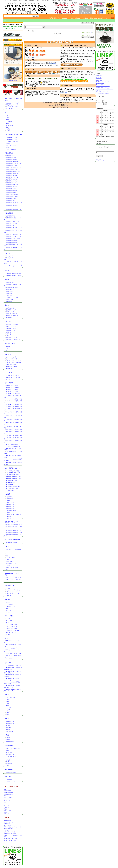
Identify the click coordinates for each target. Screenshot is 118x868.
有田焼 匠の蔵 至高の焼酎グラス (14, 525)
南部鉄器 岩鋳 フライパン (12, 169)
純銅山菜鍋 (8, 727)
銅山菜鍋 (8, 725)
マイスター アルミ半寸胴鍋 (12, 388)
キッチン (6, 804)
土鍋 (7, 116)
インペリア (8, 253)
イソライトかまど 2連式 (12, 140)
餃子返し (8, 623)
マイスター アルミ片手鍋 (12, 392)
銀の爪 (7, 762)
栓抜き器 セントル (10, 760)
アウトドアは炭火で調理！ (12, 107)
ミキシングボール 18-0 (11, 625)
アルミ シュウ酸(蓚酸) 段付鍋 (13, 446)
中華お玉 (8, 709)
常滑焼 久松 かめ (10, 282)
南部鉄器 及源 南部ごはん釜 (13, 221)
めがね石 (8, 147)
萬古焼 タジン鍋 (10, 312)
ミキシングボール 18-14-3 (12, 630)
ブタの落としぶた (10, 764)
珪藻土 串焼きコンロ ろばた (13, 324)
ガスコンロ (8, 354)
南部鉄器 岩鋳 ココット (11, 156)
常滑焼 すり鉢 (9, 294)
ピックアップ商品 (10, 109)
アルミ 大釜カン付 (10, 781)
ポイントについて (9, 822)
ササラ (7, 766)
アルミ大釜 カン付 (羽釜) (12, 141)
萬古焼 (7, 305)
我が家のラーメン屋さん (12, 564)
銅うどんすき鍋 (9, 731)
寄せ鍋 (7, 117)
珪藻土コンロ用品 (10, 344)
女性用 (6, 812)
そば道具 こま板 (10, 512)
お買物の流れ (7, 820)
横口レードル (9, 621)
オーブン (6, 799)
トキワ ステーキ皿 (10, 698)
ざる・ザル (8, 663)
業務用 (6, 809)
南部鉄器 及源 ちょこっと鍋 (13, 238)
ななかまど (8, 546)
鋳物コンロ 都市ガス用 (11, 359)
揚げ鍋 (7, 701)
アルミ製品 (8, 776)
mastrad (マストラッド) (12, 585)
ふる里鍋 (8, 129)
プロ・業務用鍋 (9, 383)
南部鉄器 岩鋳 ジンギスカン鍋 (13, 164)
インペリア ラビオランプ (12, 267)
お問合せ (77, 18)
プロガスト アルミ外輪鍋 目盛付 (14, 435)
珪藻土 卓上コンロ (10, 332)
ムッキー (8, 750)
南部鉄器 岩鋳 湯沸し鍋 (11, 191)
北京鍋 (7, 703)
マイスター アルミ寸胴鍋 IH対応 (14, 399)
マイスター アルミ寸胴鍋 (12, 386)
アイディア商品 (9, 746)
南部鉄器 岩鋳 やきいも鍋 (12, 185)
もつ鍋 (7, 123)
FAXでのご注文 (84, 18)
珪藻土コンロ (9, 321)
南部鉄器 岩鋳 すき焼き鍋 (12, 162)
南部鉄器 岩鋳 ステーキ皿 (12, 177)
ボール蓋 (8, 634)
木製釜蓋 (8, 143)
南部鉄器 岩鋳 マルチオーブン (13, 167)
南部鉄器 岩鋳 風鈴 (10, 200)
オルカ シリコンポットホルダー (14, 590)
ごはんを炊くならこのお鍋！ (13, 103)
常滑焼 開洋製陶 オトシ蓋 (12, 288)
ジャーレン (8, 707)
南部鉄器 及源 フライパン (12, 223)
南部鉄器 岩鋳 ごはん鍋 (11, 166)
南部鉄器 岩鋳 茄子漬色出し (13, 194)
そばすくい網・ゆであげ (12, 568)
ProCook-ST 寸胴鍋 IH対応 (12, 471)
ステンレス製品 (9, 616)
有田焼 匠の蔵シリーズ (11, 522)
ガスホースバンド (10, 369)
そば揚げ (8, 560)
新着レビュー (57, 18)
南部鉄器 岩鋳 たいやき (11, 181)
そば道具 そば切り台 (11, 510)
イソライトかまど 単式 (11, 138)
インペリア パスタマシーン (12, 256)
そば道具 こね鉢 (10, 503)
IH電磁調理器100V (9, 792)
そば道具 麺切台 (10, 518)
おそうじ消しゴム (10, 752)
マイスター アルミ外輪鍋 (12, 390)
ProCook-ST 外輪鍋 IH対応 (12, 475)
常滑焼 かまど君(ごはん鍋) (12, 297)
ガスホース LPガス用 (11, 365)
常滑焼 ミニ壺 (9, 292)
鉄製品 (7, 695)
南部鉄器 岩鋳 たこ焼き (11, 179)
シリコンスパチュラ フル (12, 592)
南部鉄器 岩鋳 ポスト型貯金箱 (13, 209)
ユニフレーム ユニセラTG (12, 375)
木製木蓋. (8, 738)
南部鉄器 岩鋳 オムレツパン (13, 173)
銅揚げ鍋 (8, 729)
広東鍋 (7, 705)
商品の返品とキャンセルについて (12, 827)
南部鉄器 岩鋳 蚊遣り (11, 198)
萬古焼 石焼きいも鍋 (11, 310)
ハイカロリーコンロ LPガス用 (13, 361)
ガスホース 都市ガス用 (11, 367)
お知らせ (64, 18)
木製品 (7, 735)
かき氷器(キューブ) (10, 606)
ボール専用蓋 (9, 659)
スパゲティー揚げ (10, 558)
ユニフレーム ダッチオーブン (13, 377)
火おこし (8, 348)
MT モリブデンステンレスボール (14, 654)
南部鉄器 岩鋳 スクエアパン (13, 189)
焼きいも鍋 (8, 610)
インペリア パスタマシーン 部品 (14, 265)
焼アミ (7, 350)
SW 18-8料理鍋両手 (11, 490)
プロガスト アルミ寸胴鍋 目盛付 (14, 430)
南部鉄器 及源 (9, 213)
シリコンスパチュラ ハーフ (12, 594)
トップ (6, 21)
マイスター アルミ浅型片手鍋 (13, 394)
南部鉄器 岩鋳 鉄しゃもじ (12, 196)
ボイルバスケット (10, 562)
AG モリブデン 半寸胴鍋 (12, 488)
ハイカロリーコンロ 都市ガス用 (14, 363)
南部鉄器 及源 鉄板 (10, 216)
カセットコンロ (8, 797)
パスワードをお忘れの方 (102, 161)
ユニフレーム (9, 372)
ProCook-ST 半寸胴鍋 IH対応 (13, 473)
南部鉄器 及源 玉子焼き (11, 240)
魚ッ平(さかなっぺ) (10, 754)
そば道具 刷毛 (9, 497)
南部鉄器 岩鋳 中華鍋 (11, 193)
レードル (8, 619)
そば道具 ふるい (10, 501)
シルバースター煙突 (11, 145)
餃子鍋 (7, 713)
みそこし (8, 569)
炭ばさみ (8, 346)
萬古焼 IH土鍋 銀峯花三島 (12, 316)
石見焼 (7, 271)
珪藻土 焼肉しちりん (11, 328)
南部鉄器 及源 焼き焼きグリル (13, 234)
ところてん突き (9, 604)
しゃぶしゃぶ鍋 (9, 125)
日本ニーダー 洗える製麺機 (12, 540)
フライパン (8, 699)
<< (91, 32)
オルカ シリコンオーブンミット (14, 588)
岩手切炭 (8, 379)
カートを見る (70, 18)
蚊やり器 (8, 602)
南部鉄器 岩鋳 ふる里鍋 (11, 160)
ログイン (106, 18)
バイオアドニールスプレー (12, 756)
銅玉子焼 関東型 (10, 722)
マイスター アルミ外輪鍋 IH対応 (14, 405)
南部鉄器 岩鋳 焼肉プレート (13, 175)
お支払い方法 (7, 825)
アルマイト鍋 (9, 779)
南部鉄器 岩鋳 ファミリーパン (13, 171)
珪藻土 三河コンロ (10, 330)
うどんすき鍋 (9, 121)
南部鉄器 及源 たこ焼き (11, 242)
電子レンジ (7, 801)
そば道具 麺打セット (11, 499)
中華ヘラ (8, 711)
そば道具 (7, 494)
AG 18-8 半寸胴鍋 (10, 483)
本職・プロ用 (7, 811)
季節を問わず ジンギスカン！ (13, 105)
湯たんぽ (8, 612)
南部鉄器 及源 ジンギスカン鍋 (13, 236)
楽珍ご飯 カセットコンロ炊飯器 (14, 549)
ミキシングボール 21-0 (11, 627)
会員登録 (100, 18)
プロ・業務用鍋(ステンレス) (13, 468)
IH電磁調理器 (7, 791)
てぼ (7, 556)
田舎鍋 (7, 127)
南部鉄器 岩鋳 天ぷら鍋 (11, 187)
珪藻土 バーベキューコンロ (12, 336)
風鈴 (7, 608)
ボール (7, 638)
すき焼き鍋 (8, 131)
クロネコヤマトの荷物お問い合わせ (13, 835)
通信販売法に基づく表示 (10, 834)
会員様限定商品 (9, 770)
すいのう (8, 566)
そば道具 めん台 (10, 507)
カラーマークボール (11, 632)
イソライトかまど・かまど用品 (13, 135)
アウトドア (7, 802)
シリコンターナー (10, 596)
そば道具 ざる (9, 516)
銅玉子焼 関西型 (10, 723)
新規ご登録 (99, 159)
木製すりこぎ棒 (9, 299)
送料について (7, 824)
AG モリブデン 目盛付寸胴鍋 (13, 486)
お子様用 (6, 814)
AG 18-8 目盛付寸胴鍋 (11, 481)
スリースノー (9, 553)
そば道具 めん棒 (10, 505)
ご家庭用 (6, 807)
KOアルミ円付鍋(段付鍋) (12, 444)
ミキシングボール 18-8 (11, 628)
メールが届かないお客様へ (11, 840)
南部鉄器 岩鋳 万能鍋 (11, 158)
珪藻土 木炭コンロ (10, 334)
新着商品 (51, 18)
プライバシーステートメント (11, 832)
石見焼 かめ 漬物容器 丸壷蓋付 (13, 276)
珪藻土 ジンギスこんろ (11, 326)
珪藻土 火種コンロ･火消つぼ (13, 340)
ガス (5, 789)
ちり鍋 (7, 119)
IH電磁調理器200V (9, 794)
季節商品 (7, 600)
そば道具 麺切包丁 (10, 509)
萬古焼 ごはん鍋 (10, 308)
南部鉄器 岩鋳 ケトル (11, 772)
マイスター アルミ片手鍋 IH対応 (14, 406)
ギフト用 (6, 806)
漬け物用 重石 (9, 301)
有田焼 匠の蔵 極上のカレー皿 (13, 530)
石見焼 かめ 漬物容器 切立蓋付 (13, 274)
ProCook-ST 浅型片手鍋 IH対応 (13, 479)
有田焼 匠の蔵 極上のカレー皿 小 (14, 532)
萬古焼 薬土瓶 (9, 318)
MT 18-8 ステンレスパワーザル (13, 666)
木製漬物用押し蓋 (10, 742)
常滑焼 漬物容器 (10, 290)
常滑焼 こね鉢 (9, 296)
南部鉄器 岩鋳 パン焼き (11, 183)
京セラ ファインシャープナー (13, 748)
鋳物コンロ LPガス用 (11, 357)
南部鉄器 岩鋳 (9, 153)
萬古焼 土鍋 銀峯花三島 (11, 314)
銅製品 (7, 719)
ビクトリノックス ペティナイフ (14, 578)
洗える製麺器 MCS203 (11, 543)
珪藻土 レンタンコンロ (11, 338)
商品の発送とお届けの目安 (11, 839)
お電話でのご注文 (93, 18)
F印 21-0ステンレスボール (12, 648)
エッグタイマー (9, 758)
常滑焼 (7, 279)
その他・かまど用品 (11, 149)
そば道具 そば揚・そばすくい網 (14, 514)
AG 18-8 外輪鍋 (9, 484)
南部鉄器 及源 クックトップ (13, 225)
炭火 (5, 796)
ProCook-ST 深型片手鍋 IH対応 (13, 477)
